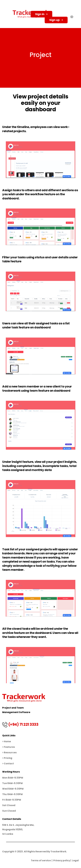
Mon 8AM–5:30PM (13, 778)
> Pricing (7, 758)
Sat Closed (9, 805)
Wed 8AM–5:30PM (13, 789)
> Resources (9, 752)
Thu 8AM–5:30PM (12, 794)
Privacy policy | (63, 860)
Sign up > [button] (59, 21)
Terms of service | (42, 860)
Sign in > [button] (44, 14)
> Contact (8, 764)
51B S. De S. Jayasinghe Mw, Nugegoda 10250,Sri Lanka (18, 829)
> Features (9, 747)
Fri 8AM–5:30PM (12, 800)
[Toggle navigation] (72, 18)
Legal (75, 860)
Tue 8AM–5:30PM (12, 783)
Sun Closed (9, 811)
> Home (7, 741)
